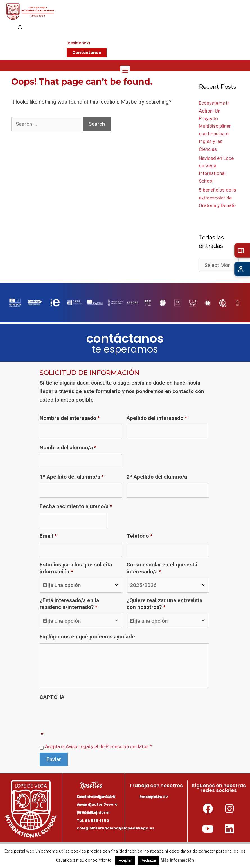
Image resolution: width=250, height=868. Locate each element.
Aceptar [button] (125, 860)
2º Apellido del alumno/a (157, 477)
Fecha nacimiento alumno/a (76, 506)
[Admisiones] (242, 269)
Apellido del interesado (157, 418)
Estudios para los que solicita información (76, 568)
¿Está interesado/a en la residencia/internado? (69, 604)
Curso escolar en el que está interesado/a (162, 568)
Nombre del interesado (70, 418)
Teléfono (139, 536)
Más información (177, 860)
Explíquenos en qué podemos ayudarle (87, 637)
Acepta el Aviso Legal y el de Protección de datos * (98, 747)
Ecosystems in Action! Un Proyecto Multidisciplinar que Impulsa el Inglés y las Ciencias (215, 126)
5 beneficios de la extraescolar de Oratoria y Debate (217, 198)
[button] (125, 70)
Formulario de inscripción (154, 797)
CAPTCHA (52, 697)
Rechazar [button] (148, 860)
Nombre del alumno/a (68, 448)
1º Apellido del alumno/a (72, 477)
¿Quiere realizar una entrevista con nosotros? (164, 604)
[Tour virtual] (242, 250)
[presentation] (82, 715)
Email (48, 536)
